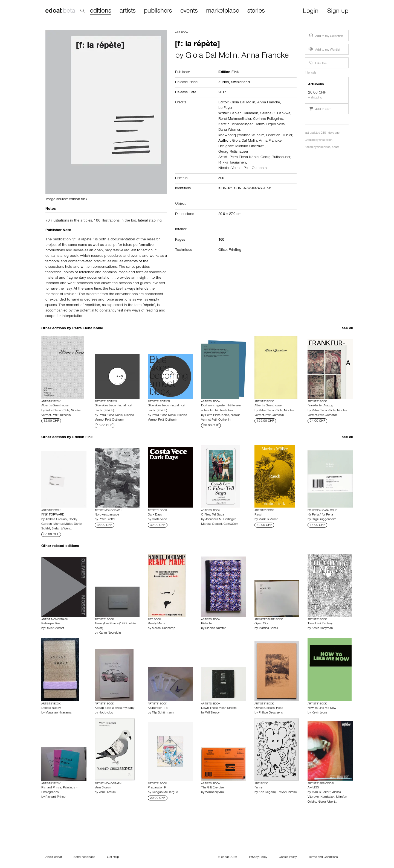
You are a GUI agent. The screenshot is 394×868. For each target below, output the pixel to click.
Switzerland (240, 83)
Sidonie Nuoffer (215, 628)
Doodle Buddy (51, 708)
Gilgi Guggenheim (324, 520)
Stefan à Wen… (62, 529)
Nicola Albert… (327, 802)
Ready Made (157, 624)
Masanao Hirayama (58, 713)
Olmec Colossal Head (269, 708)
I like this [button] (317, 63)
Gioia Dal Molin (211, 56)
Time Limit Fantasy (320, 624)
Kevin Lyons (319, 713)
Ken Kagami (267, 793)
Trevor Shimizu (287, 793)
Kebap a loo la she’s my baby (115, 708)
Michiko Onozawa (250, 147)
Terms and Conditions (323, 857)
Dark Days (155, 515)
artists (128, 11)
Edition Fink (82, 438)
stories (256, 11)
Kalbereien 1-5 (158, 708)
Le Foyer (225, 108)
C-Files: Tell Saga (213, 515)
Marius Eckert (321, 793)
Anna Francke (265, 56)
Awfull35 (313, 788)
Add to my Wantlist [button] (324, 50)
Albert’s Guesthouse (55, 406)
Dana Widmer (229, 130)
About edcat (54, 857)
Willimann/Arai (215, 793)
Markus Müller (63, 524)
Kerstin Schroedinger (235, 125)
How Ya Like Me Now (322, 708)
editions (101, 11)
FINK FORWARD (53, 515)
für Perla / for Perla (320, 515)
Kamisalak (327, 797)
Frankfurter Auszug (320, 406)
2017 (222, 93)
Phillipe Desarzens (271, 713)
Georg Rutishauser (233, 152)
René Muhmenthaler (235, 119)
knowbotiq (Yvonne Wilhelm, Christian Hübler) (256, 136)
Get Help (113, 857)
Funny (258, 788)
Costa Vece (159, 520)
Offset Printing (230, 250)
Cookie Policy (288, 857)
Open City (261, 624)
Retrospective (50, 624)
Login (311, 12)
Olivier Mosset (55, 628)
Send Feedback (84, 857)
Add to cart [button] (319, 110)
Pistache (207, 624)
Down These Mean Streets (219, 708)
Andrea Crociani (56, 520)
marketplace (223, 11)
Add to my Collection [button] (325, 36)
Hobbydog (106, 713)
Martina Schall (268, 628)
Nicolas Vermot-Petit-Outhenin (243, 168)
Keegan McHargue (165, 793)
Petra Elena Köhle (244, 158)
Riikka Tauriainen (232, 163)
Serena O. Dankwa (275, 114)
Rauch (259, 515)
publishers (158, 11)
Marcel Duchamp (164, 628)
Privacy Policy (258, 857)
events (189, 11)
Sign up (338, 12)
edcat (335, 148)
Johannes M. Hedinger (220, 520)
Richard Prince (55, 797)
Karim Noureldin (110, 633)
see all (347, 329)
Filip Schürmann (163, 713)
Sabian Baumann (244, 114)
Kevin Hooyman (322, 628)
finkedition (326, 140)
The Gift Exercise (212, 788)
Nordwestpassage (107, 515)
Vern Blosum (103, 788)
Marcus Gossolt (212, 524)
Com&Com (231, 524)
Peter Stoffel (107, 520)
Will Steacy (212, 713)
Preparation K (157, 788)
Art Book (182, 33)
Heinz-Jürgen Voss (270, 125)
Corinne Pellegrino (268, 119)
